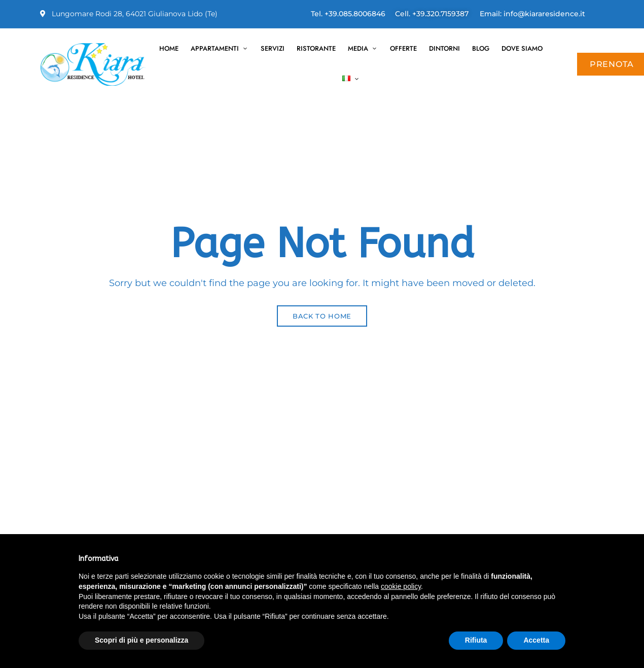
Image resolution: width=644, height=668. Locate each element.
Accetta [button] (536, 640)
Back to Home (322, 316)
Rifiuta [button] (476, 640)
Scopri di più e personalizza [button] (141, 640)
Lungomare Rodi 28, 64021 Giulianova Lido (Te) (129, 14)
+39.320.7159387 (440, 14)
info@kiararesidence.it (544, 14)
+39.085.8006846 (355, 14)
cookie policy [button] (401, 586)
